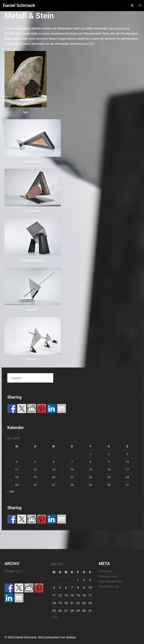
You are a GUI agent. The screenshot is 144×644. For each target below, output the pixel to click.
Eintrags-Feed (108, 576)
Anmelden (106, 571)
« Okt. (11, 492)
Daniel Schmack (19, 5)
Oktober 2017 (13, 571)
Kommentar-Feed (110, 581)
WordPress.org (109, 587)
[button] (132, 5)
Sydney (71, 637)
